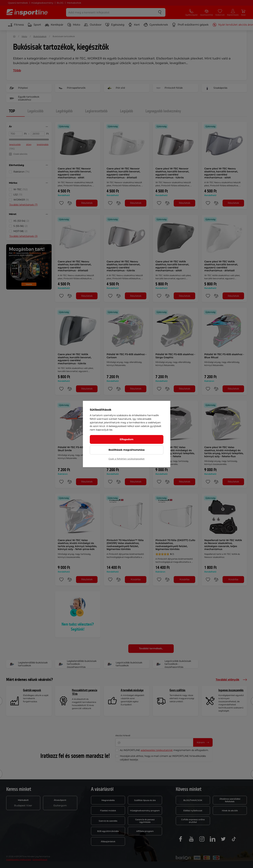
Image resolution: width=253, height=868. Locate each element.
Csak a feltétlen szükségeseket (127, 459)
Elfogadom (127, 439)
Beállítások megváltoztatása (127, 450)
